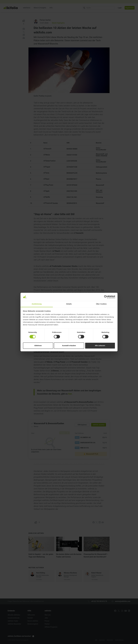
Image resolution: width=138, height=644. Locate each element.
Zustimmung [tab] (37, 304)
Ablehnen (38, 346)
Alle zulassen (100, 346)
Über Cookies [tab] (101, 304)
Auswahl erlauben (69, 346)
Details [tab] (69, 304)
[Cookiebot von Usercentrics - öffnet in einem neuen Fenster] (106, 297)
